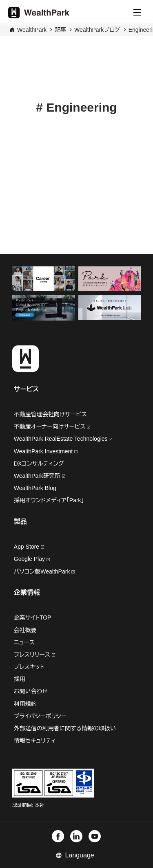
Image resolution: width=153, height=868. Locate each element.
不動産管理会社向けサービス (50, 414)
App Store (29, 547)
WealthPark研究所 (38, 476)
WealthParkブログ (97, 30)
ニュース (24, 642)
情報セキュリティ (35, 741)
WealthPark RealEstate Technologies (63, 439)
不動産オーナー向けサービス (52, 426)
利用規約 (25, 704)
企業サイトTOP (33, 617)
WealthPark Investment (46, 451)
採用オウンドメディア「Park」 (49, 500)
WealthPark (32, 30)
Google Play (32, 559)
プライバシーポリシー (40, 716)
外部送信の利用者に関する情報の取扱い (65, 728)
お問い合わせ (31, 691)
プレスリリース (34, 655)
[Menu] (137, 13)
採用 (20, 679)
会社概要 (25, 630)
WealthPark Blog (35, 488)
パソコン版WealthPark (44, 571)
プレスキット (29, 667)
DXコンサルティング (39, 464)
